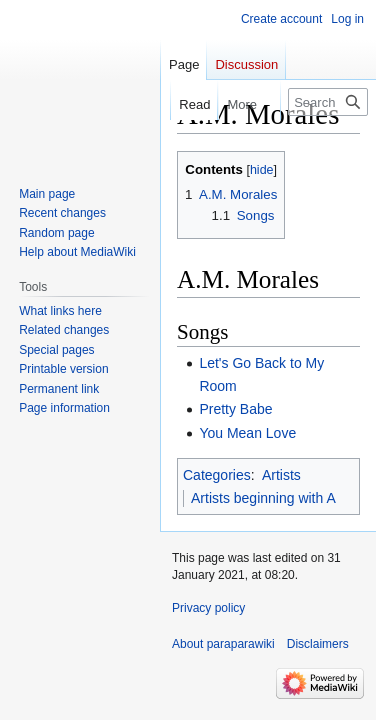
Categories (217, 475)
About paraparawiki (223, 644)
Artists (281, 475)
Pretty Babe (235, 409)
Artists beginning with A (263, 498)
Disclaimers (318, 644)
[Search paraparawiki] (328, 102)
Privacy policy (208, 608)
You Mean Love (247, 433)
